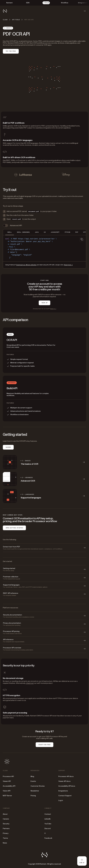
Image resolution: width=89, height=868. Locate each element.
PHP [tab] (77, 232)
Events (33, 781)
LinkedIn (48, 819)
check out (30, 683)
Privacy (6, 833)
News (5, 843)
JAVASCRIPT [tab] (55, 232)
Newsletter (35, 791)
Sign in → (53, 309)
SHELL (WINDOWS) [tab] (23, 232)
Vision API (7, 791)
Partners (6, 829)
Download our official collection (26, 265)
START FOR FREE (44, 745)
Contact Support (65, 796)
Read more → (68, 265)
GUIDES (8, 447)
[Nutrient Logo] (5, 11)
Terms (5, 838)
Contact (48, 814)
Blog (32, 776)
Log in (61, 800)
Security (6, 824)
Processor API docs (66, 776)
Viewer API (7, 781)
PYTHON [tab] (67, 232)
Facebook (48, 838)
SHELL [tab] (10, 232)
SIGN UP (45, 303)
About (5, 814)
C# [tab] (45, 232)
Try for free (11, 51)
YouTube (48, 824)
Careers (6, 819)
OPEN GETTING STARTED (14, 528)
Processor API (8, 776)
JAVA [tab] (37, 232)
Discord (48, 829)
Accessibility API (9, 786)
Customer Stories (38, 786)
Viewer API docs (64, 781)
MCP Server (7, 796)
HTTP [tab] (85, 232)
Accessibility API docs (67, 786)
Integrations (63, 791)
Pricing (33, 796)
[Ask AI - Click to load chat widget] (82, 861)
